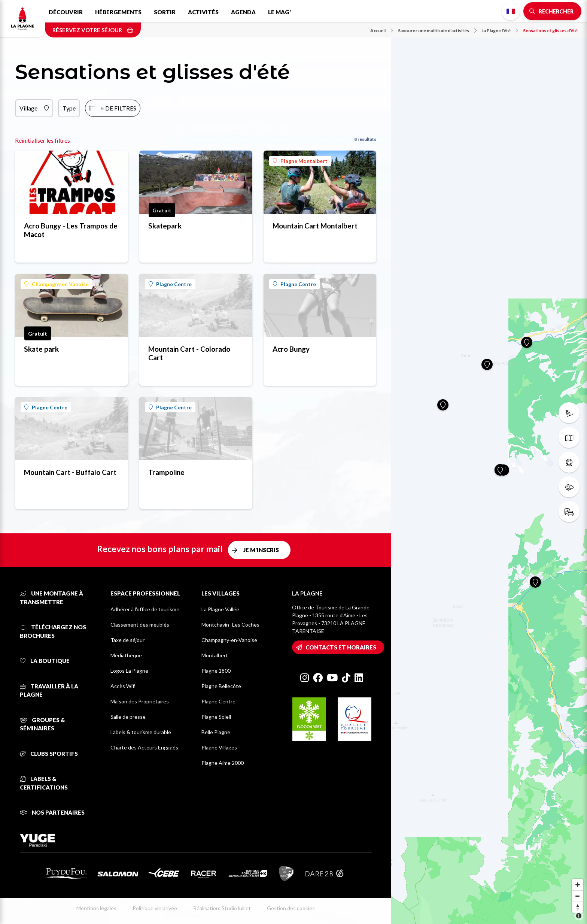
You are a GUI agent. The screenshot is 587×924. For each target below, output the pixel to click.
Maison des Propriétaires (140, 701)
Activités (203, 12)
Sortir (165, 12)
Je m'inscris (261, 550)
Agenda (243, 12)
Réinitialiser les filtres (42, 140)
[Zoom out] (578, 896)
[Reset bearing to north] (578, 907)
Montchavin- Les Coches (230, 625)
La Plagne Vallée (220, 609)
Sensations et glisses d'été (550, 31)
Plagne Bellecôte (221, 686)
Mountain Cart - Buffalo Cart (70, 472)
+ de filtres (118, 108)
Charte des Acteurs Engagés (144, 747)
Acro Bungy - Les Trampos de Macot (71, 230)
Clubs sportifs (49, 754)
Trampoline (166, 472)
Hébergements (118, 12)
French (511, 11)
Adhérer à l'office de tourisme (145, 609)
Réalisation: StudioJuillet (222, 908)
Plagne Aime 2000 (223, 763)
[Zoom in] (578, 885)
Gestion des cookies (291, 908)
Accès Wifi (123, 686)
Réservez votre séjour (93, 30)
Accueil (382, 31)
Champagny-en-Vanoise (229, 640)
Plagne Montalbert (300, 161)
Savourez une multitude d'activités (437, 31)
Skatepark (165, 226)
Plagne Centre (170, 284)
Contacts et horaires (341, 647)
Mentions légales (96, 908)
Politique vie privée (155, 908)
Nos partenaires (52, 812)
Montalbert (215, 655)
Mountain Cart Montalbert (315, 226)
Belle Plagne (216, 732)
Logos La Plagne (129, 671)
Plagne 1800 (216, 671)
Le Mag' (279, 12)
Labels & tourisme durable (141, 732)
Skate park (41, 349)
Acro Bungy (291, 349)
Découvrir (66, 12)
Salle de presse (128, 717)
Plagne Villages (219, 747)
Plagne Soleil (216, 717)
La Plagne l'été (500, 31)
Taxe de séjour (127, 640)
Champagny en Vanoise (57, 284)
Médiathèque (126, 655)
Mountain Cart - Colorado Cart (189, 353)
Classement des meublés (140, 625)
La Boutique (45, 661)
